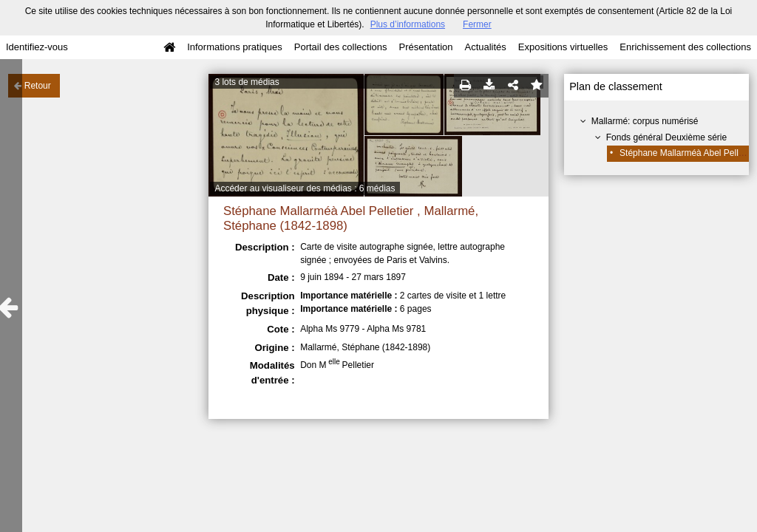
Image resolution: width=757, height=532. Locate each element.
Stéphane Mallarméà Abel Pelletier (688, 153)
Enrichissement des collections (685, 47)
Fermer (477, 24)
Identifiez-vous (37, 47)
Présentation (425, 47)
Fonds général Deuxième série (666, 137)
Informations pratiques (235, 47)
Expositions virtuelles (563, 47)
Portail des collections (341, 47)
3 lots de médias (247, 82)
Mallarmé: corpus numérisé (645, 121)
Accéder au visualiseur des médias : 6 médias (305, 188)
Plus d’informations (408, 24)
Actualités (485, 47)
